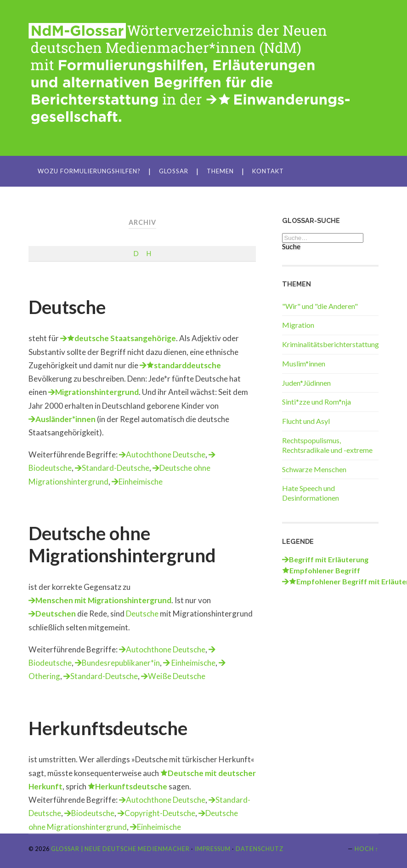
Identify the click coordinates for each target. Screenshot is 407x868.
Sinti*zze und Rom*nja (317, 402)
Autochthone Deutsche (166, 454)
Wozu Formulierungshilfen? (89, 171)
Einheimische (141, 482)
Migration (298, 325)
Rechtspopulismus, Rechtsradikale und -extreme (327, 445)
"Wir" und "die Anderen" (320, 306)
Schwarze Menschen (314, 469)
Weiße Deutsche (177, 676)
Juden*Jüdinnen (306, 383)
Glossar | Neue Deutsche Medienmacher (120, 849)
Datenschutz (260, 849)
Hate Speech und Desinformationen (311, 493)
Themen (220, 171)
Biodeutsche (93, 813)
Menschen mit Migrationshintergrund (103, 600)
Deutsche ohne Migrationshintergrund (122, 544)
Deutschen (56, 614)
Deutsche (67, 307)
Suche (291, 246)
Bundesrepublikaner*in (121, 663)
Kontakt (268, 171)
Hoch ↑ (367, 849)
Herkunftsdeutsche (108, 728)
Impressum (213, 849)
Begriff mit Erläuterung (329, 559)
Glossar (174, 171)
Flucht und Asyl (306, 421)
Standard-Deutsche (116, 468)
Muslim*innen (304, 363)
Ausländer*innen (65, 419)
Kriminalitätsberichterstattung (331, 344)
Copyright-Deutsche (160, 813)
